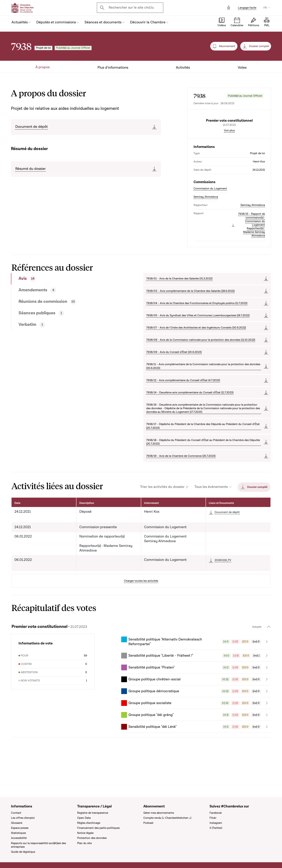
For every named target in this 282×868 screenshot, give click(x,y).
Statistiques (18, 833)
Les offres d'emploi (23, 818)
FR (265, 8)
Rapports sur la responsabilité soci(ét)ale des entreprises (38, 845)
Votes (242, 68)
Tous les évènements (211, 517)
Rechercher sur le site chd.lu (131, 8)
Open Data (84, 818)
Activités (183, 68)
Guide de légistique (23, 852)
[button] (196, 672)
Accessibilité (19, 838)
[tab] (64, 309)
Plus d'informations (113, 68)
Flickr (213, 818)
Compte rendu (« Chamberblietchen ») (167, 818)
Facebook (216, 813)
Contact (16, 813)
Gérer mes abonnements (159, 813)
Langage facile (247, 8)
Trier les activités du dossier (162, 517)
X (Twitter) (216, 828)
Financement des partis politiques (98, 828)
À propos (43, 67)
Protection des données (92, 838)
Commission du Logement (210, 219)
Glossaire (17, 823)
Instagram (216, 823)
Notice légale (85, 833)
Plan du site (84, 843)
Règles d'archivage (89, 823)
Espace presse (20, 828)
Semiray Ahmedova (206, 227)
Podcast (148, 823)
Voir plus (229, 161)
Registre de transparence (93, 813)
